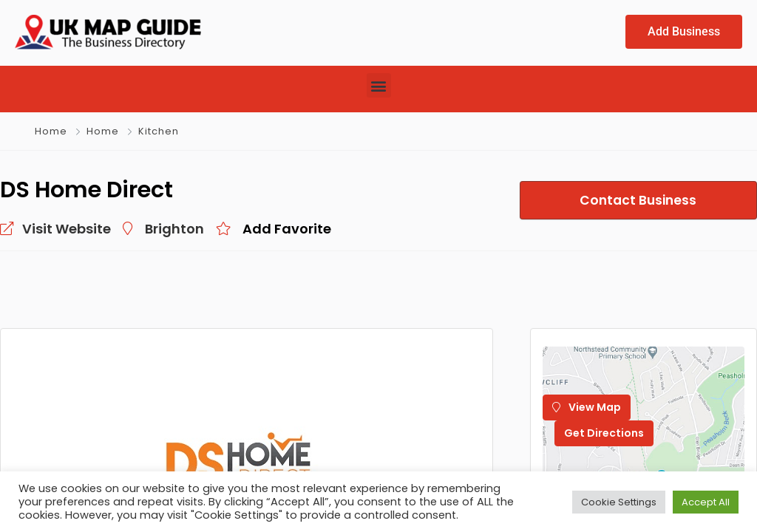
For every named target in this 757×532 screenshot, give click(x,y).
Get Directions (604, 433)
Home (51, 131)
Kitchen (159, 131)
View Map (587, 407)
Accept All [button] (706, 502)
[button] (379, 85)
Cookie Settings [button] (619, 502)
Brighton (174, 229)
